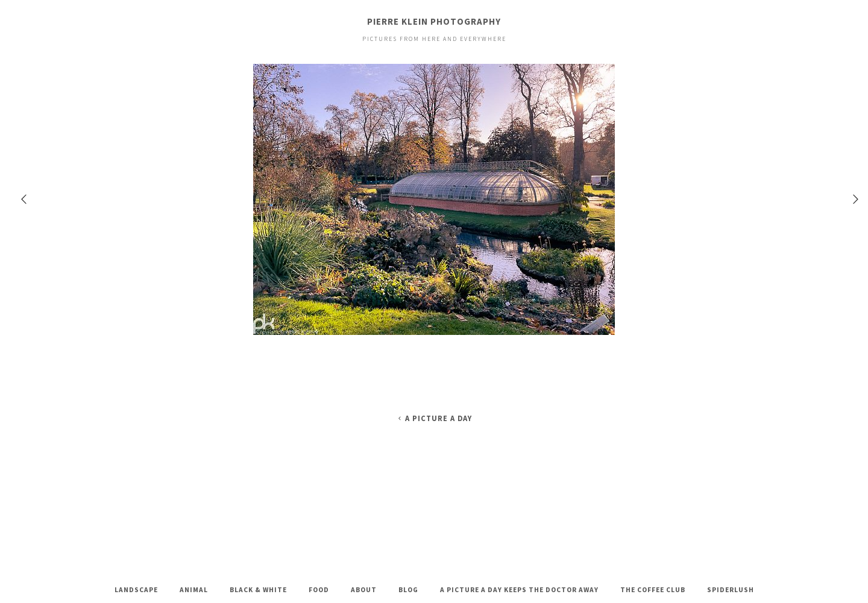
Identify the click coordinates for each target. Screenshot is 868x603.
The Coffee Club (653, 590)
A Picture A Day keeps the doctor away (519, 590)
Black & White (258, 590)
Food (319, 590)
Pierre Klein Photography (434, 21)
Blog (408, 590)
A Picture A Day (434, 418)
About (364, 590)
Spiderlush (731, 590)
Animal (194, 590)
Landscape (136, 590)
